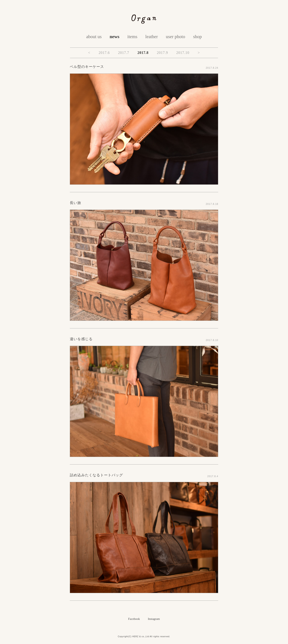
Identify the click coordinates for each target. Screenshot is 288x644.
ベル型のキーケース (87, 67)
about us (94, 37)
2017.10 (183, 53)
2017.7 (124, 53)
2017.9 (162, 53)
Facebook (134, 619)
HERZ (135, 637)
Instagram (154, 619)
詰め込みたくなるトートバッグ (96, 475)
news (114, 37)
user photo (175, 37)
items (132, 37)
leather (152, 37)
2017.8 (143, 53)
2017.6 (104, 53)
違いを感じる (81, 339)
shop (197, 37)
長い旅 (75, 203)
